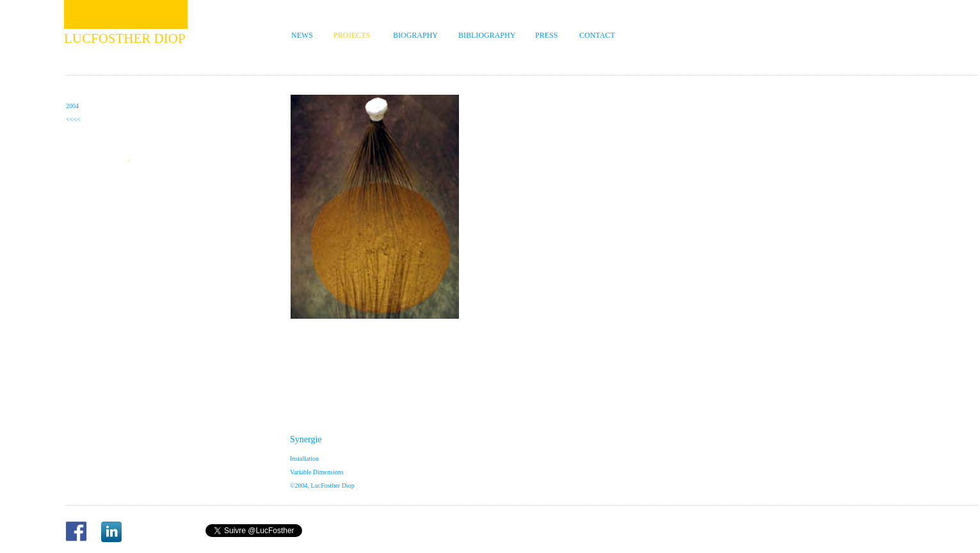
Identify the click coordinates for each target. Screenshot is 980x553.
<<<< (73, 119)
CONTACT (597, 35)
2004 (72, 106)
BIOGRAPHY (415, 35)
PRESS (546, 35)
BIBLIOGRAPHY (487, 35)
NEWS (302, 35)
